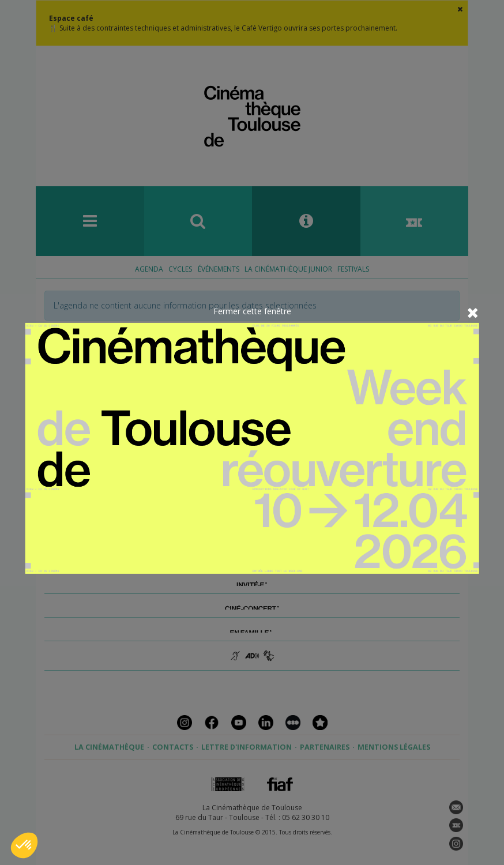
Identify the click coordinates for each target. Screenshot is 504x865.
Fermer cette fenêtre (252, 311)
